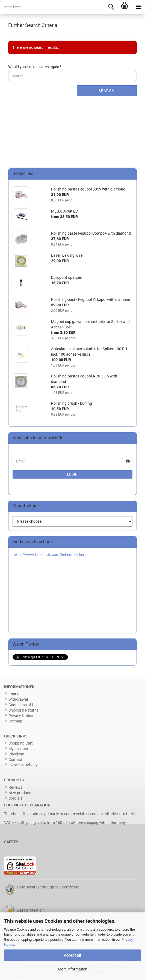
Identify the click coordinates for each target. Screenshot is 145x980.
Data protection (30, 910)
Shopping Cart (21, 743)
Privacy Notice (21, 716)
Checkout (17, 754)
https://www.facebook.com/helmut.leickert (49, 555)
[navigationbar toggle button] (138, 7)
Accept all (72, 955)
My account (18, 749)
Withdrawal (18, 699)
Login (72, 474)
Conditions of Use (23, 705)
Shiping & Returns (23, 710)
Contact (15, 760)
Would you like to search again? (35, 67)
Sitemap (15, 721)
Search (107, 91)
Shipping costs (33, 822)
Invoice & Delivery (23, 765)
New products (20, 793)
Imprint (15, 694)
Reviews (15, 787)
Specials (15, 798)
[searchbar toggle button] (111, 7)
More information (73, 969)
